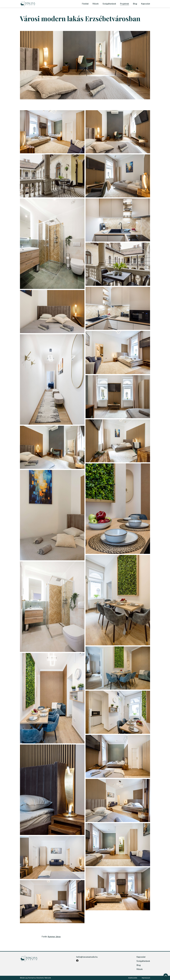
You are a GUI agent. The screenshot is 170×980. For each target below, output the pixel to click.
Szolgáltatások (109, 4)
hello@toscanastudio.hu (87, 957)
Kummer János (54, 937)
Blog (135, 4)
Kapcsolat (146, 4)
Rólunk (96, 4)
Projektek (125, 4)
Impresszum (146, 978)
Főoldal (85, 4)
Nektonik (48, 978)
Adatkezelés (133, 978)
